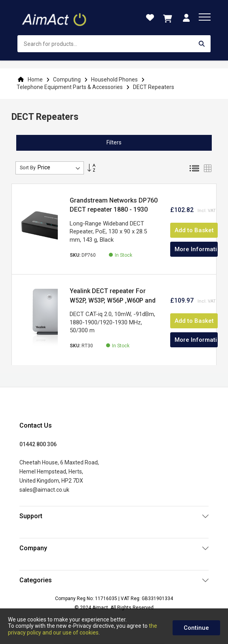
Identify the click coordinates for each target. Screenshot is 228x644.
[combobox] (114, 44)
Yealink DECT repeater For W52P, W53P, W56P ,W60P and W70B (113, 300)
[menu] (205, 17)
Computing (67, 80)
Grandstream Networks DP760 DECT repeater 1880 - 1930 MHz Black (114, 210)
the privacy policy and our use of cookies (83, 629)
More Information (196, 249)
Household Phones (115, 80)
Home (35, 80)
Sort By (28, 168)
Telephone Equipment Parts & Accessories (70, 87)
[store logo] (55, 18)
